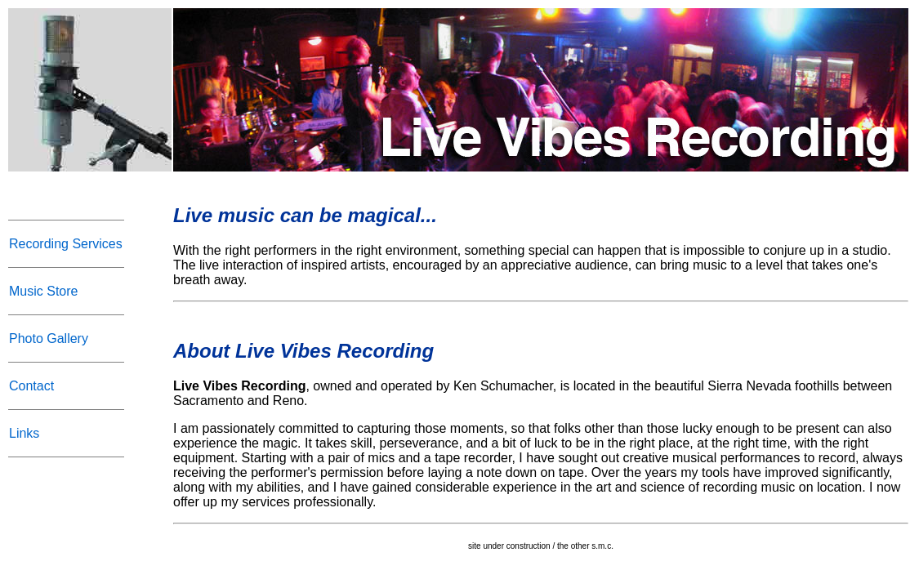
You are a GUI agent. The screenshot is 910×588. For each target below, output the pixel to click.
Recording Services (66, 244)
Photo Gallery (49, 339)
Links (24, 433)
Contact (31, 386)
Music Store (43, 291)
